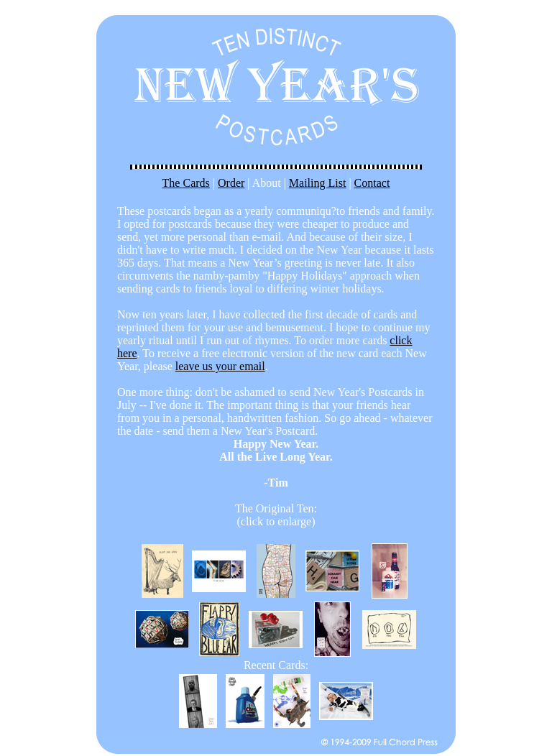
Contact (372, 183)
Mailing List (318, 183)
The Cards (186, 183)
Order (231, 183)
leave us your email (220, 366)
